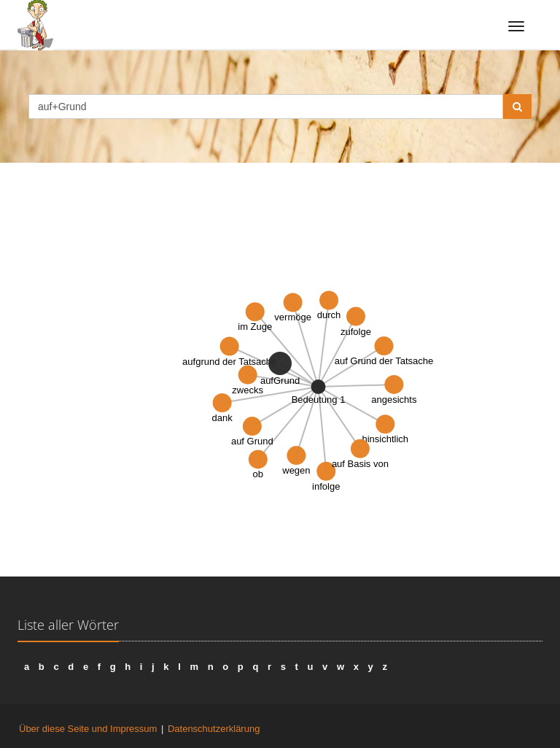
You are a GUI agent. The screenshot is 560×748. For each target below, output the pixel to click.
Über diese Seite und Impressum (88, 729)
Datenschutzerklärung (214, 729)
